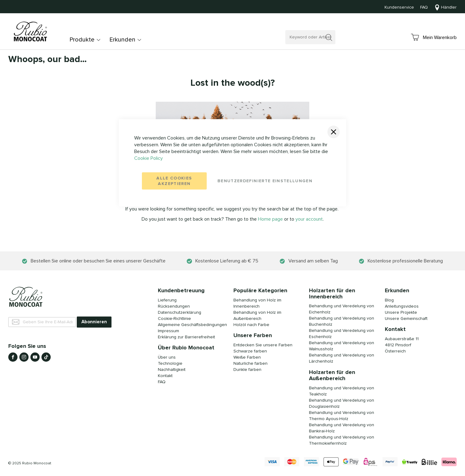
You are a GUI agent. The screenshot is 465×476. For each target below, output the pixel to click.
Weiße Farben (247, 357)
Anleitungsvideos (402, 306)
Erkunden (122, 40)
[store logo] (31, 32)
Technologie (170, 364)
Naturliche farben (250, 364)
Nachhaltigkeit (172, 370)
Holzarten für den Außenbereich (332, 376)
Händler (449, 7)
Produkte (82, 40)
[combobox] (310, 37)
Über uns (167, 357)
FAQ (424, 7)
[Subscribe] (94, 322)
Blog (389, 300)
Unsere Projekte (401, 313)
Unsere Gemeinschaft (406, 319)
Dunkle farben (247, 370)
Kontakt (165, 376)
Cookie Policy (148, 158)
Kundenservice (399, 7)
